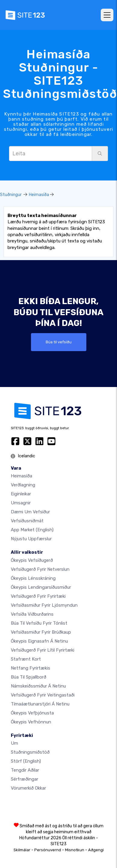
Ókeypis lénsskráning (33, 578)
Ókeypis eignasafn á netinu (39, 641)
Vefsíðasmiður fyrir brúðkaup (41, 632)
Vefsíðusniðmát (27, 521)
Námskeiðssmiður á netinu (38, 686)
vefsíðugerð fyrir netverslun (40, 569)
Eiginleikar (21, 494)
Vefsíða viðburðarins (32, 614)
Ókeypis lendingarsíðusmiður (41, 587)
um (14, 743)
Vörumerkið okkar (28, 788)
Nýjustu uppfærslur (31, 539)
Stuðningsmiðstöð (30, 752)
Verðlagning (23, 485)
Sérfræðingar (25, 779)
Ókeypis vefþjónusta (32, 713)
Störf (26, 761)
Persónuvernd (48, 850)
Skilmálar (22, 850)
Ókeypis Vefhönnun (31, 722)
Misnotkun (75, 850)
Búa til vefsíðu (59, 342)
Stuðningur (11, 195)
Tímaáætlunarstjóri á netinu (40, 704)
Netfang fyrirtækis (31, 668)
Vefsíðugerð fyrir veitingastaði (43, 695)
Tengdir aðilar (25, 770)
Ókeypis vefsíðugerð (32, 560)
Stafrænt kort (26, 659)
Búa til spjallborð (29, 677)
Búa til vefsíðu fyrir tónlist (39, 623)
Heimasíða (39, 195)
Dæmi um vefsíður (30, 512)
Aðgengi (96, 850)
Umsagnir (21, 503)
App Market (32, 530)
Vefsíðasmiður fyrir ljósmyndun (44, 605)
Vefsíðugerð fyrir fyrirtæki (38, 596)
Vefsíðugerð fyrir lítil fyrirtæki (43, 650)
